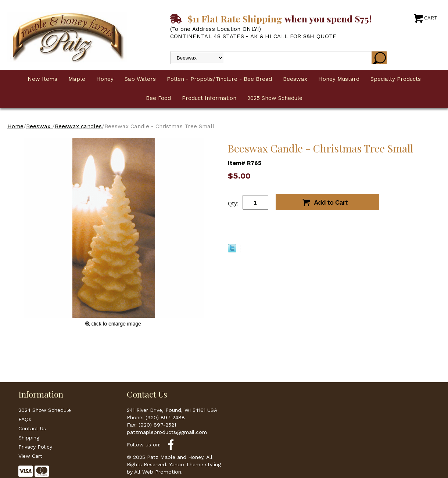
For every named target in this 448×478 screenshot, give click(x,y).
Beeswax (295, 79)
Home (15, 126)
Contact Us (32, 428)
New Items (42, 79)
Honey (105, 79)
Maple (77, 79)
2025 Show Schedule (275, 98)
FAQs (25, 419)
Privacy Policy (35, 447)
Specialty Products (396, 79)
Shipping (29, 438)
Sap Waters (140, 79)
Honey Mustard (339, 79)
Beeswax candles (78, 126)
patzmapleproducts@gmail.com (167, 432)
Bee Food (158, 98)
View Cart (30, 456)
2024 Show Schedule (45, 410)
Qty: (233, 204)
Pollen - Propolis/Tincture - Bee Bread (219, 79)
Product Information (209, 98)
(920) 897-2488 (165, 417)
